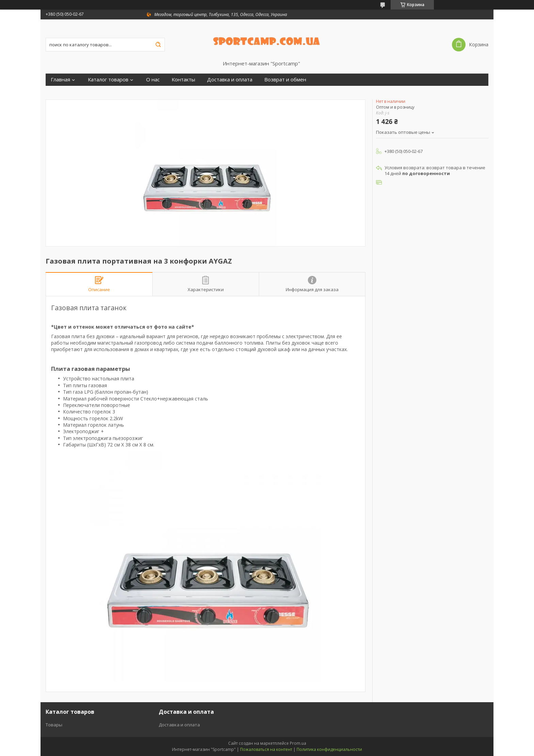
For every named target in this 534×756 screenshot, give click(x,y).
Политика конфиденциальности (329, 749)
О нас (153, 80)
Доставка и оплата (230, 80)
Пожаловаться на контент (266, 749)
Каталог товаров (108, 80)
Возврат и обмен (285, 80)
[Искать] (158, 45)
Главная (60, 80)
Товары (54, 725)
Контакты (183, 80)
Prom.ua (298, 743)
